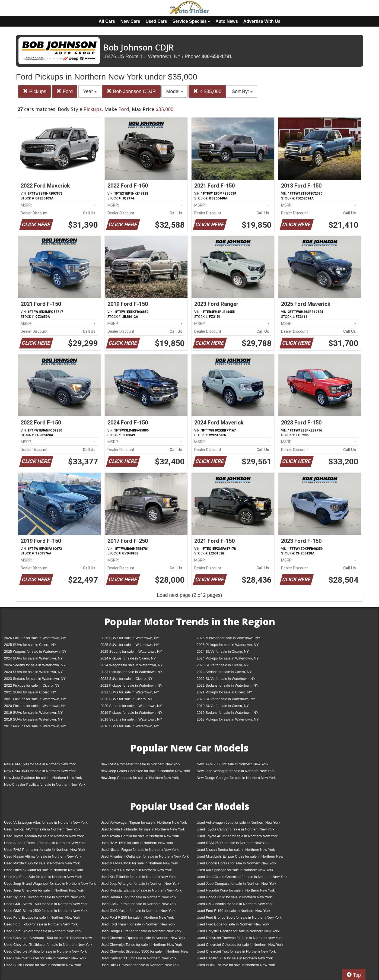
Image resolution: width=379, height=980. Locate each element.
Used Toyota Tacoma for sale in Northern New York (44, 836)
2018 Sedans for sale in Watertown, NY (131, 719)
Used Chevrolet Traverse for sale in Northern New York (240, 938)
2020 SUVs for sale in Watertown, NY (226, 699)
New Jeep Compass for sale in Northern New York (140, 778)
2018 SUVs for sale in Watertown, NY (33, 719)
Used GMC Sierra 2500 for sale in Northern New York (46, 911)
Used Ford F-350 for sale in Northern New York (41, 924)
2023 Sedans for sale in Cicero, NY (224, 672)
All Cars (107, 21)
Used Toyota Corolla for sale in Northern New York (140, 836)
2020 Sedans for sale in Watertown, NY (131, 706)
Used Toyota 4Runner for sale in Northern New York (237, 836)
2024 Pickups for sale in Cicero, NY (128, 658)
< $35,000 (207, 91)
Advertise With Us (262, 21)
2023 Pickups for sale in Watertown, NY (131, 672)
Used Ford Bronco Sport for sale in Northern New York (239, 917)
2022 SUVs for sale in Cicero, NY (126, 679)
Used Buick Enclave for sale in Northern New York (236, 965)
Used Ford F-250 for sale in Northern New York (137, 917)
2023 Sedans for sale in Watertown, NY (35, 679)
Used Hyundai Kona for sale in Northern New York (236, 890)
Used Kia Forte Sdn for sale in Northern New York (43, 877)
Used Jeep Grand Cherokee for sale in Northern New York (242, 877)
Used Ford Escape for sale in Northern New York (42, 917)
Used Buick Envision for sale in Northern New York (140, 965)
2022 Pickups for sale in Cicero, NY (32, 685)
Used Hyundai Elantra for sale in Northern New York (141, 890)
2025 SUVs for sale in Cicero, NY (30, 645)
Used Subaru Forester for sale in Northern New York (45, 843)
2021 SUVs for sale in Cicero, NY (30, 692)
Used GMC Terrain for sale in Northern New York (138, 904)
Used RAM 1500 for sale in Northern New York (137, 843)
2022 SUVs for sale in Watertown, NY (226, 679)
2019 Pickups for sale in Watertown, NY (131, 713)
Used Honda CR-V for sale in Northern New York (138, 897)
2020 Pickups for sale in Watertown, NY (35, 706)
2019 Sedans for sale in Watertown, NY (227, 713)
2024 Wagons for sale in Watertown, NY (132, 665)
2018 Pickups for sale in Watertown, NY (228, 719)
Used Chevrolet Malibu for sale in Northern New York (45, 951)
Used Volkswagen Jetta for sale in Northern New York (238, 822)
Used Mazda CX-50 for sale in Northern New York (139, 863)
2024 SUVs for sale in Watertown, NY (33, 658)
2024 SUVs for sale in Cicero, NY (223, 651)
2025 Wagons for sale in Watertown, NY (35, 651)
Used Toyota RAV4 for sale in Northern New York (42, 829)
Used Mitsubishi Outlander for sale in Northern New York (144, 856)
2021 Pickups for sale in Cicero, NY (224, 692)
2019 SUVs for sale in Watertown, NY (33, 713)
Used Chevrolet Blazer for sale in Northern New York (45, 958)
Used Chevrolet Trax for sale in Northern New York (236, 951)
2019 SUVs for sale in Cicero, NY (223, 706)
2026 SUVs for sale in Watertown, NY (130, 638)
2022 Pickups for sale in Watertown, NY (131, 685)
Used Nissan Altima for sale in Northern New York (43, 856)
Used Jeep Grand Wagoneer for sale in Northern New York (50, 884)
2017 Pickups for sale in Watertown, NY (35, 726)
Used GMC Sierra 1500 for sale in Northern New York (46, 904)
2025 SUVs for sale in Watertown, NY (130, 645)
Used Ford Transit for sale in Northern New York (138, 924)
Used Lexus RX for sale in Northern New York (136, 870)
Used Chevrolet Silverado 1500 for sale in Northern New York (48, 939)
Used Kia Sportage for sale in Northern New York (235, 870)
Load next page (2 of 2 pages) (189, 595)
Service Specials (191, 21)
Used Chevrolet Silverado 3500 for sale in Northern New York (144, 952)
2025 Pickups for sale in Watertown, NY (228, 645)
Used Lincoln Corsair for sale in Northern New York (236, 863)
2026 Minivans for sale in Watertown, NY (228, 638)
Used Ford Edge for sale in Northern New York (233, 924)
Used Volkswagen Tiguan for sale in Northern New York (144, 822)
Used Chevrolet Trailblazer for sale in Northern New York (48, 945)
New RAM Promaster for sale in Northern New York (140, 764)
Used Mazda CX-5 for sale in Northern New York (42, 863)
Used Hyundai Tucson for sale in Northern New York (45, 897)
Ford (65, 91)
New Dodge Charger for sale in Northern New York (236, 778)
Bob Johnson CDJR (131, 91)
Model (174, 91)
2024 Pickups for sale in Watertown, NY (228, 658)
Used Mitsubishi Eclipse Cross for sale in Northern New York (240, 857)
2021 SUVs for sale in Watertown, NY (130, 692)
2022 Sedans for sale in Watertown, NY (227, 685)
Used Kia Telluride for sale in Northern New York (138, 877)
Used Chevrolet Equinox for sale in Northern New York (143, 938)
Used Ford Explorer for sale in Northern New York (43, 931)
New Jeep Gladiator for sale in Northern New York (43, 778)
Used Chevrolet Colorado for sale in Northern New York (240, 945)
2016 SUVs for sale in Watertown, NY (130, 726)
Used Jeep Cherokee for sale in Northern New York (44, 890)
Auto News (227, 21)
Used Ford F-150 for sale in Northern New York (233, 911)
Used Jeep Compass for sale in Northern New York (236, 884)
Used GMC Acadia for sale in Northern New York (235, 904)
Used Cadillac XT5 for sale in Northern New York (138, 958)
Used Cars (156, 21)
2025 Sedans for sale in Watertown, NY (131, 651)
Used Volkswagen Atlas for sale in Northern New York (46, 822)
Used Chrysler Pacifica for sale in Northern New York (238, 931)
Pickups (34, 91)
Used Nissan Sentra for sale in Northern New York (236, 850)
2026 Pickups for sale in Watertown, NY (35, 638)
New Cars (130, 21)
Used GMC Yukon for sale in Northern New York (138, 911)
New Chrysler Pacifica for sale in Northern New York (45, 784)
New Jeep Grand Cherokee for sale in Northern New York (145, 771)
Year (90, 91)
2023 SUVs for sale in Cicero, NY (223, 665)
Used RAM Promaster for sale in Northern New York (45, 850)
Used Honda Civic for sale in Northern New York (234, 897)
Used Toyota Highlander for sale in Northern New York (143, 829)
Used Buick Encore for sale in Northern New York (42, 965)
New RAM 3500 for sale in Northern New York (40, 771)
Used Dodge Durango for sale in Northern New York (141, 931)
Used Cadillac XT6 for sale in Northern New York (235, 958)
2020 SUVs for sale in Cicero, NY (126, 699)
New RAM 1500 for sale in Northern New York (40, 764)
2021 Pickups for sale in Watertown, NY (35, 699)
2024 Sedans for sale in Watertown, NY (35, 665)
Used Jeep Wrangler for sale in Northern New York (140, 884)
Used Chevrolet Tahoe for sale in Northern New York (141, 945)
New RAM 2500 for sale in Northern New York (233, 764)
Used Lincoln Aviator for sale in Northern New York (44, 870)
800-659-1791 (217, 56)
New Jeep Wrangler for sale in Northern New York (236, 771)
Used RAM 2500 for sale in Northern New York (233, 843)
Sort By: (242, 91)
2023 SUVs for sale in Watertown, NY (33, 672)
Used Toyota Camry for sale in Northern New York (236, 829)
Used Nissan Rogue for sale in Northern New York (139, 850)
